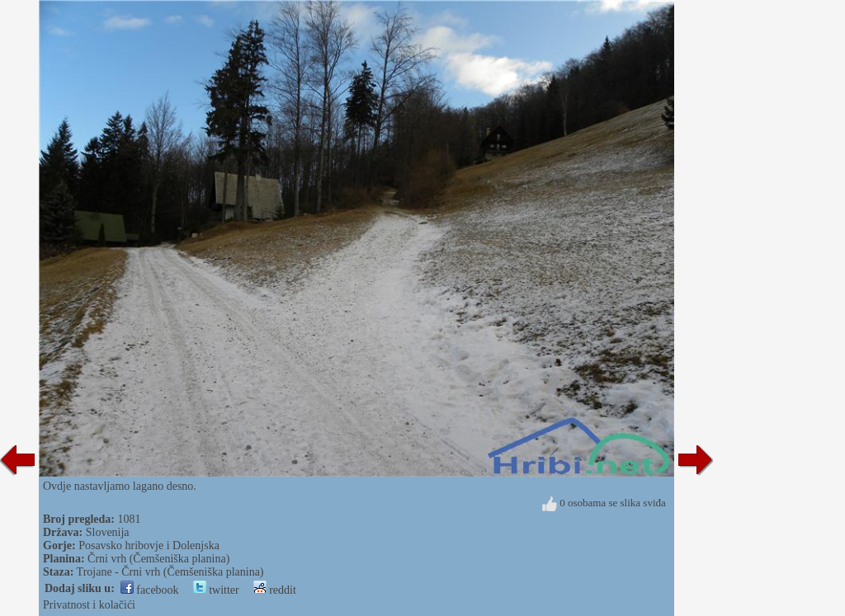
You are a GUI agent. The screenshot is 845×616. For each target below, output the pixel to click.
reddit (275, 590)
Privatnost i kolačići (89, 605)
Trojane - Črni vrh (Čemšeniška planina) (170, 572)
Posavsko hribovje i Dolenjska (149, 545)
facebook (150, 590)
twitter (216, 590)
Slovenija (108, 532)
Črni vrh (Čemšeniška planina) (158, 559)
